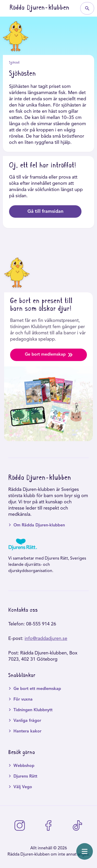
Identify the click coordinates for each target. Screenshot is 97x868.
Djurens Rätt (25, 777)
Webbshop (24, 766)
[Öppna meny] (85, 851)
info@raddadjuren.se (46, 639)
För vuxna (23, 700)
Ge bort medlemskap (49, 355)
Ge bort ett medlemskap (37, 689)
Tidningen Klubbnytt (33, 710)
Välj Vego (23, 787)
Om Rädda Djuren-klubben (39, 525)
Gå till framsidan (45, 211)
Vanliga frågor (27, 721)
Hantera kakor (27, 731)
